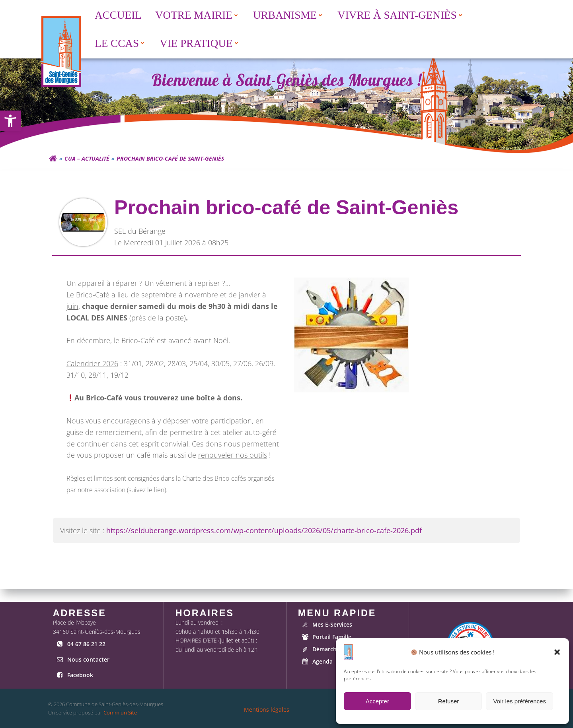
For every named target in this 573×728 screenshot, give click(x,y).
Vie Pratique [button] (199, 42)
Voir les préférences (519, 701)
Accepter (377, 701)
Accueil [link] (117, 14)
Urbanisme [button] (287, 14)
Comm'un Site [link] (120, 712)
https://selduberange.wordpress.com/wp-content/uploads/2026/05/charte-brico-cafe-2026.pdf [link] (265, 540)
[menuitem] (116, 14)
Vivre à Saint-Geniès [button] (400, 14)
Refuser (449, 701)
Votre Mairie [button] (196, 14)
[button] (557, 652)
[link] (10, 121)
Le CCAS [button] (119, 42)
